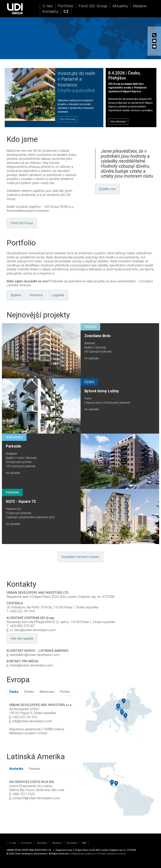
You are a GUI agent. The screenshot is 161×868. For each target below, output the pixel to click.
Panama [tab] (34, 769)
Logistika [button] (58, 295)
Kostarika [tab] (16, 769)
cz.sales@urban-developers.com (33, 630)
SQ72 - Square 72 (21, 501)
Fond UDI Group (93, 6)
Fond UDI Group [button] (22, 223)
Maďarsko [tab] (47, 692)
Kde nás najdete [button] (22, 638)
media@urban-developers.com (31, 665)
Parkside (13, 446)
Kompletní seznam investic (81, 557)
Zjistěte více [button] (107, 189)
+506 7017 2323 (24, 794)
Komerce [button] (36, 295)
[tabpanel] (43, 721)
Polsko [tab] (65, 692)
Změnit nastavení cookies (112, 854)
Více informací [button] (118, 122)
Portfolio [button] (66, 6)
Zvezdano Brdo (97, 336)
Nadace (140, 6)
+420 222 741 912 (25, 717)
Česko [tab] (14, 692)
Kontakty (50, 12)
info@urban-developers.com (32, 721)
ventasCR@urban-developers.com (36, 798)
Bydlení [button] (16, 295)
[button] (66, 12)
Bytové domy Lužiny (102, 391)
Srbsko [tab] (29, 692)
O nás (48, 6)
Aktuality (120, 6)
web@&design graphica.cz (83, 854)
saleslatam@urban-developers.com (35, 655)
